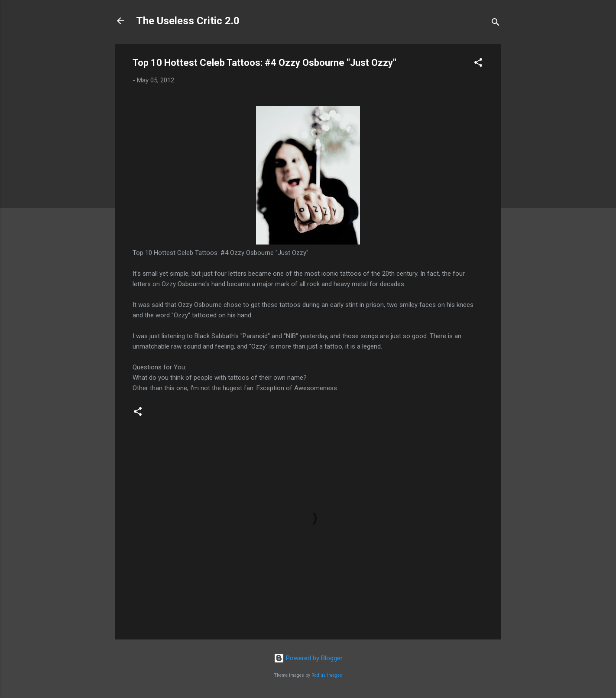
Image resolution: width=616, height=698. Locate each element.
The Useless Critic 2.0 (188, 21)
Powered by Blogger (308, 658)
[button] (478, 64)
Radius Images (327, 675)
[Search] (496, 24)
